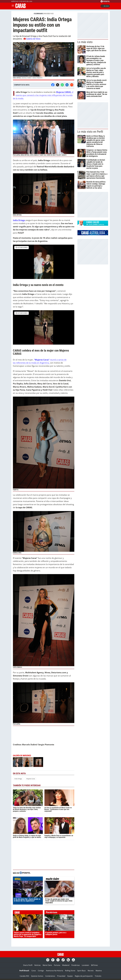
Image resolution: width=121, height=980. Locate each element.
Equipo (70, 976)
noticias (28, 879)
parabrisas (59, 913)
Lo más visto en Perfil (90, 132)
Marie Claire (47, 965)
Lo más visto (85, 42)
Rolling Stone (70, 971)
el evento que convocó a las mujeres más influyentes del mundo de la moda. (43, 95)
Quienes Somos (37, 976)
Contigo (41, 971)
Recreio (91, 971)
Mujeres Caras (31, 779)
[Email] (72, 85)
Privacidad (61, 976)
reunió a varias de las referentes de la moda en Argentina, (40, 361)
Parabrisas (76, 965)
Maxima (99, 971)
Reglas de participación (84, 976)
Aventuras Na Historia (54, 971)
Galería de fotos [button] (32, 39)
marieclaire (59, 879)
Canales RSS (24, 976)
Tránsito (98, 976)
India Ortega (18, 779)
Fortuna (57, 965)
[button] (44, 61)
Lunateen (85, 965)
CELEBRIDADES (38, 14)
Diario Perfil (28, 965)
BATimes (94, 965)
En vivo (105, 6)
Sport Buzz (81, 971)
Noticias (38, 965)
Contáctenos (50, 976)
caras (28, 913)
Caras (34, 971)
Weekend (66, 965)
